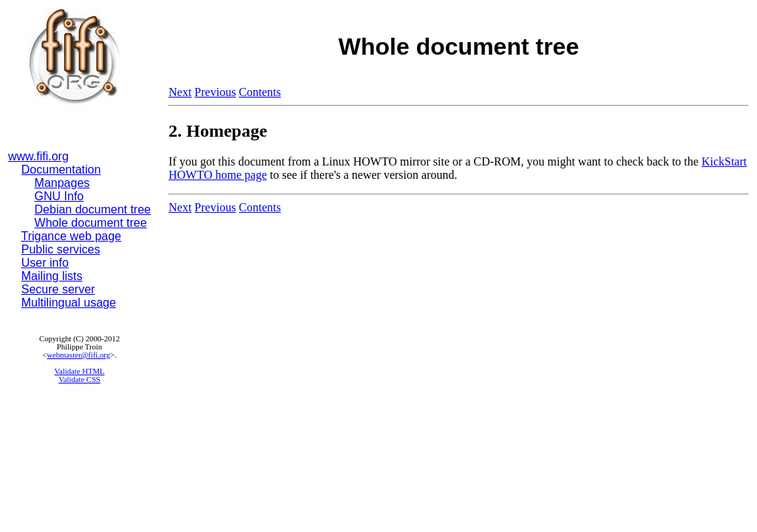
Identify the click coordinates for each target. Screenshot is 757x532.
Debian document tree (93, 209)
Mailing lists (52, 276)
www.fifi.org (38, 156)
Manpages (62, 183)
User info (45, 263)
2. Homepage (218, 131)
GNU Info (60, 196)
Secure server (58, 289)
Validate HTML (80, 371)
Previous (215, 92)
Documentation (61, 170)
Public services (61, 249)
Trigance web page (72, 236)
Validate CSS (79, 379)
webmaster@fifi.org (78, 355)
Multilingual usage (69, 303)
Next (180, 92)
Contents (260, 92)
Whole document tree (91, 223)
